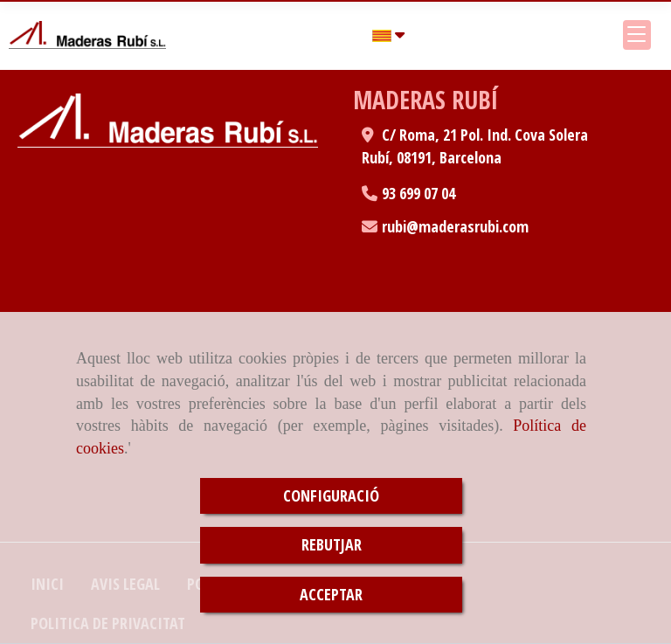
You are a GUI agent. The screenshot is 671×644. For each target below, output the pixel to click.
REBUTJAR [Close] (332, 544)
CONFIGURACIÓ (331, 495)
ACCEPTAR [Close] (331, 594)
